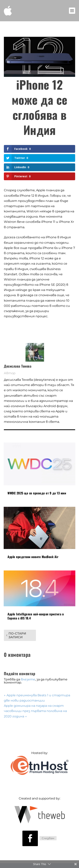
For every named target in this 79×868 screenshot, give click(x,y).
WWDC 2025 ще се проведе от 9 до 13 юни (37, 493)
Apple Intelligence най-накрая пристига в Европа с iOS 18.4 (36, 616)
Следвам (48, 838)
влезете (28, 679)
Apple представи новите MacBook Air (33, 557)
